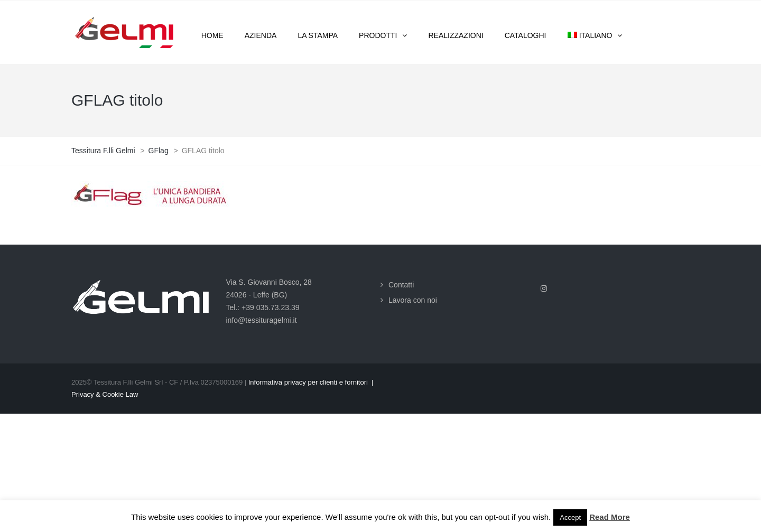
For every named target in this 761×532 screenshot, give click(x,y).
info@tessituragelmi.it (262, 320)
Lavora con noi (413, 300)
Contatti (401, 285)
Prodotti (378, 35)
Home (212, 35)
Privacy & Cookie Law (105, 394)
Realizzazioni (456, 35)
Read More (610, 517)
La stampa (318, 35)
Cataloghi (526, 35)
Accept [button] (570, 517)
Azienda (261, 35)
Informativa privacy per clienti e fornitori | (311, 382)
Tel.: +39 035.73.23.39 (263, 307)
